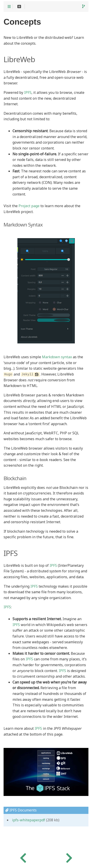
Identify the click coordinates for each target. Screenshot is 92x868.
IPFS (28, 93)
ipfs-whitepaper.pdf (29, 820)
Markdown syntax (57, 357)
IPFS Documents (21, 810)
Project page (29, 206)
